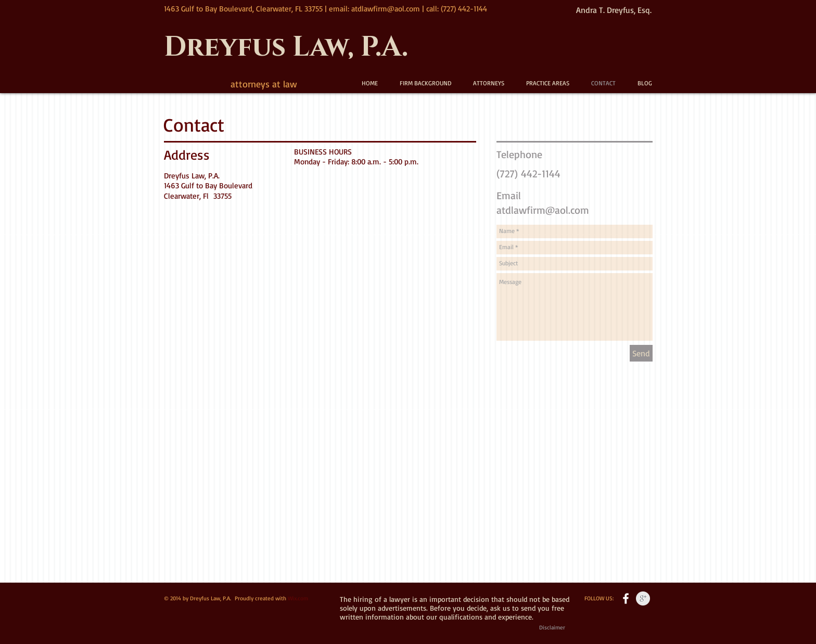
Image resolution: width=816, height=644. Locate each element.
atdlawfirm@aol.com (386, 9)
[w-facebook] (626, 598)
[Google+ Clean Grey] (643, 598)
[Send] (641, 353)
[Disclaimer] (552, 628)
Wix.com (298, 598)
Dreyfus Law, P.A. (286, 48)
